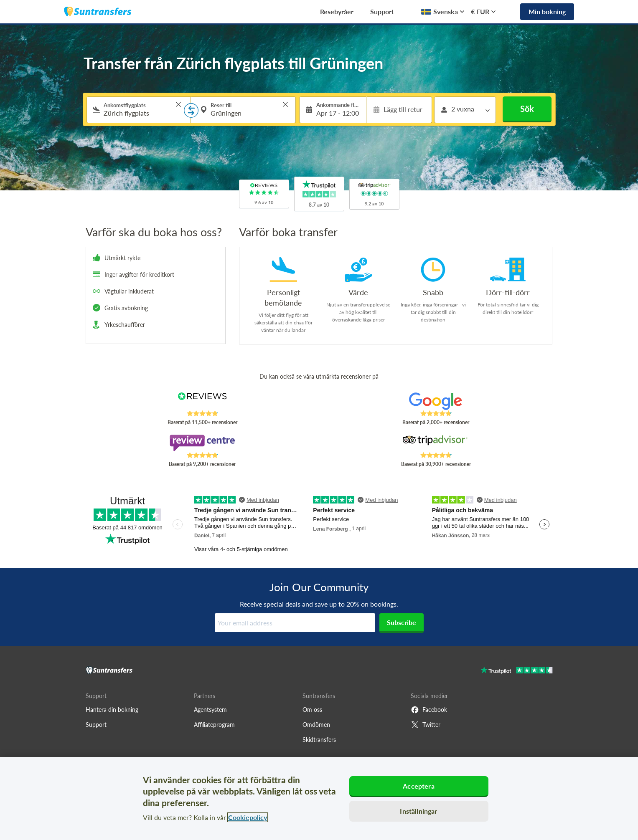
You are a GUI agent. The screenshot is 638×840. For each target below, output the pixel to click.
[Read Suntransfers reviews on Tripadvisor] (436, 443)
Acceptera (418, 786)
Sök (527, 109)
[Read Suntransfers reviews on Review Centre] (202, 443)
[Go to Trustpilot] (517, 671)
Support (382, 11)
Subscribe (402, 622)
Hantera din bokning (112, 710)
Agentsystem (210, 710)
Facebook (429, 710)
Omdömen (316, 725)
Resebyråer (337, 11)
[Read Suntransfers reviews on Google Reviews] (436, 401)
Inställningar (418, 811)
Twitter (426, 725)
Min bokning (547, 11)
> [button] (178, 104)
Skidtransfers (319, 740)
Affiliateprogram (214, 725)
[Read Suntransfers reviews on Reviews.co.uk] (202, 401)
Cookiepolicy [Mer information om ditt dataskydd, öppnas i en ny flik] (248, 817)
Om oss (312, 710)
